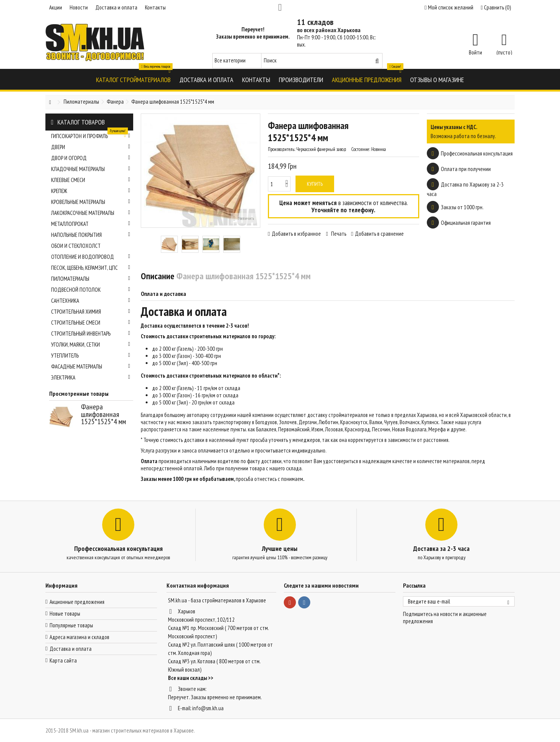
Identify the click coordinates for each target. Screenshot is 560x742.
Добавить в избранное (296, 234)
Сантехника (91, 301)
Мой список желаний (449, 7)
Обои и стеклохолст (76, 246)
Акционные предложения (77, 602)
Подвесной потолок (91, 290)
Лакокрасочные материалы (91, 213)
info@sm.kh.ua (208, 708)
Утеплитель (91, 355)
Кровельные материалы (91, 202)
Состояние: (361, 149)
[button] (133, 79)
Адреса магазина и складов (79, 637)
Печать (338, 234)
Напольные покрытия (91, 235)
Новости (79, 7)
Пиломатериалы (91, 279)
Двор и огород (91, 158)
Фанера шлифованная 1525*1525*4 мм (103, 414)
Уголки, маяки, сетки (91, 345)
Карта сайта (63, 660)
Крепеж (91, 191)
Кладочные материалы (91, 169)
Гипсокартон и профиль (91, 135)
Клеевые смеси (91, 180)
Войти (475, 52)
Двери (91, 147)
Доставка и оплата (116, 7)
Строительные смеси (91, 323)
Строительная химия (91, 312)
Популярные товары (71, 625)
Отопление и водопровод (91, 257)
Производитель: (282, 149)
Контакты (155, 7)
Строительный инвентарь (91, 334)
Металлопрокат (91, 224)
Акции (56, 7)
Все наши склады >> (191, 678)
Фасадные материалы (91, 366)
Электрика (91, 377)
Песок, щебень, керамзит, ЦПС (91, 268)
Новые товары (65, 614)
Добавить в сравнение (379, 234)
